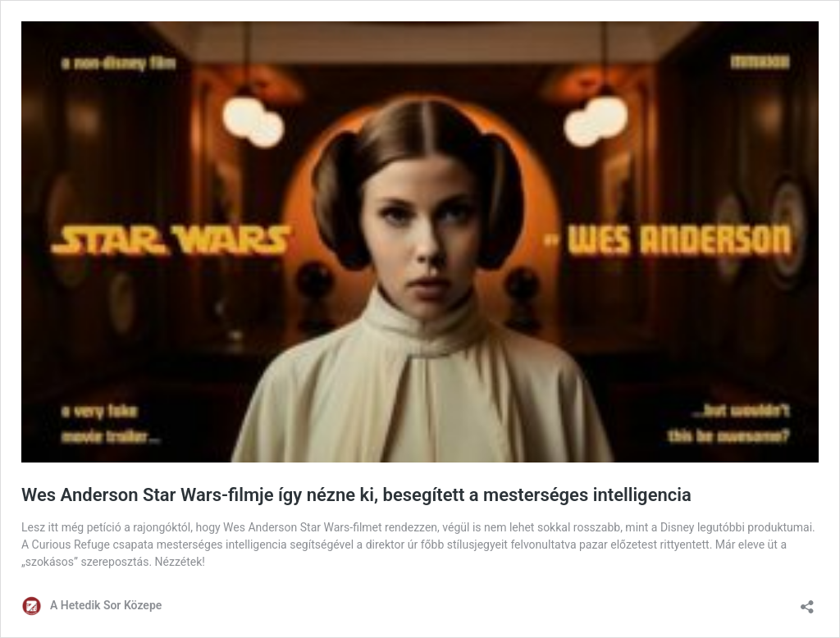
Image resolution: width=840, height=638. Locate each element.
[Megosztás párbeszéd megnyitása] (807, 602)
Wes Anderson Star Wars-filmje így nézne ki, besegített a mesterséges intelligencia (356, 495)
